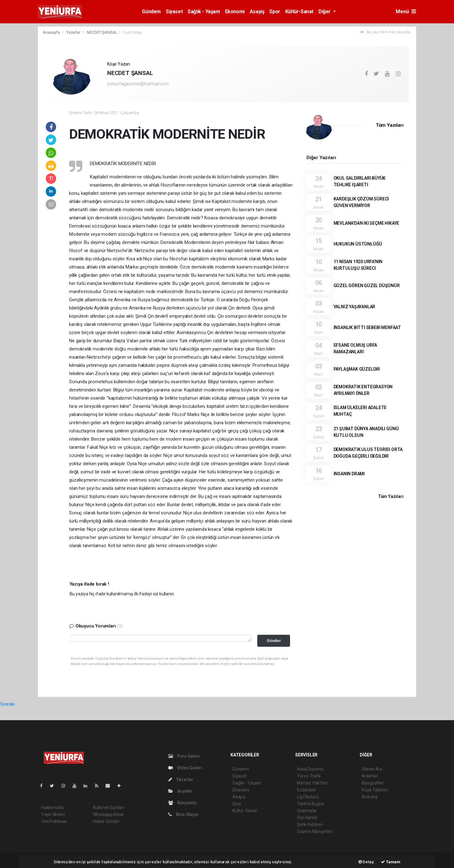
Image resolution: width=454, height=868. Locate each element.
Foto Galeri (184, 756)
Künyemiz (183, 803)
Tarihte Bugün (311, 804)
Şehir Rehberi (310, 825)
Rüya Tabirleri (375, 790)
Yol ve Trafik (309, 776)
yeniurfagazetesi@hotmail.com (138, 84)
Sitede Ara (372, 769)
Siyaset (174, 12)
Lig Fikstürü (308, 797)
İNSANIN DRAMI (349, 474)
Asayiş (257, 12)
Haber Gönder (106, 821)
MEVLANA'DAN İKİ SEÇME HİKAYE (367, 223)
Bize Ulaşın (183, 814)
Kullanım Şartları (109, 807)
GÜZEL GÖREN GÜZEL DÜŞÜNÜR (367, 286)
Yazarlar (74, 32)
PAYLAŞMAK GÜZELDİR (357, 369)
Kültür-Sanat (299, 12)
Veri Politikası (54, 821)
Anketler (370, 776)
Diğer (325, 12)
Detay (366, 862)
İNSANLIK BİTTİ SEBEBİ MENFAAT (367, 327)
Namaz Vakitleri (312, 783)
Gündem (151, 12)
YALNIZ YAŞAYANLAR (355, 307)
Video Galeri (185, 768)
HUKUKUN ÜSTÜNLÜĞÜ (358, 244)
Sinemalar (307, 811)
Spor (275, 12)
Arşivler (180, 791)
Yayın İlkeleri (53, 814)
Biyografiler (373, 783)
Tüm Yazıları (390, 125)
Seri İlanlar (307, 818)
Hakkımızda (52, 807)
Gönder (274, 641)
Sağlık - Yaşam (204, 12)
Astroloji (370, 797)
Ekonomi (235, 12)
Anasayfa (52, 32)
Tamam (391, 862)
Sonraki (7, 704)
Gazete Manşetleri (315, 831)
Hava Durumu (310, 769)
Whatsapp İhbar (108, 814)
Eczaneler (307, 790)
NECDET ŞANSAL (102, 32)
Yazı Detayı (133, 32)
